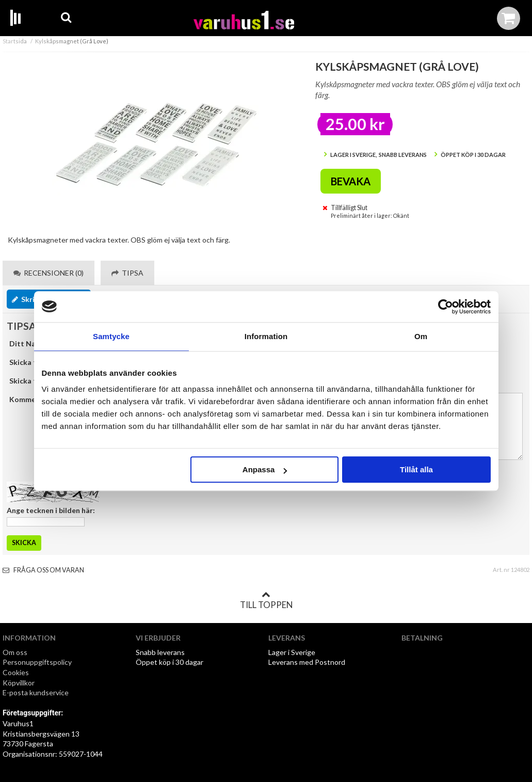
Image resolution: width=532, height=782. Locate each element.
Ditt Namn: (29, 344)
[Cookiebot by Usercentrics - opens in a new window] (446, 307)
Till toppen (266, 600)
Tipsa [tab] (127, 273)
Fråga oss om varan (43, 570)
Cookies (16, 672)
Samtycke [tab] (111, 336)
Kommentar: (31, 399)
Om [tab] (421, 336)
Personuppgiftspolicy (37, 662)
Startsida (15, 41)
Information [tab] (266, 336)
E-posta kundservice (36, 692)
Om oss (15, 652)
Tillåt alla (416, 469)
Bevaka (351, 181)
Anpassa (265, 469)
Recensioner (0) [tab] (49, 273)
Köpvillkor (19, 683)
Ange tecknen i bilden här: (51, 510)
